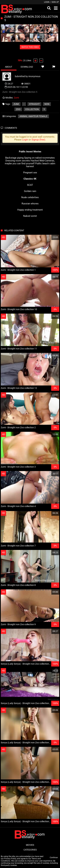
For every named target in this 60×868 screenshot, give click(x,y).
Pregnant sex (30, 173)
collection (32, 109)
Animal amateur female (33, 116)
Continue (54, 858)
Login (47, 2)
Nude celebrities (30, 197)
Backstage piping (14, 158)
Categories (30, 850)
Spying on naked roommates (39, 158)
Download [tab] (27, 67)
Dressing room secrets (18, 161)
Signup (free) (38, 140)
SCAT (30, 185)
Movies (30, 845)
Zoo (18, 109)
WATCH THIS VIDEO (30, 47)
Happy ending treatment (30, 210)
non (47, 104)
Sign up (55, 2)
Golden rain (30, 191)
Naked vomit (30, 216)
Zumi (16, 104)
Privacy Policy (10, 859)
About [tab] (9, 67)
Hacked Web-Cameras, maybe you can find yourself (30, 162)
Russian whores (30, 204)
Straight (34, 104)
